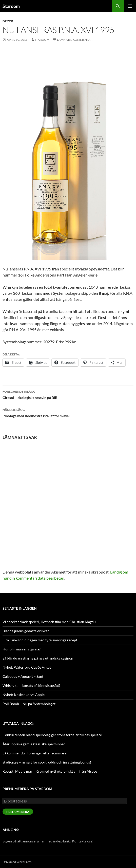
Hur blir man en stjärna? (22, 649)
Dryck (8, 21)
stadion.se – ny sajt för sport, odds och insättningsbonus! (47, 762)
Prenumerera (18, 812)
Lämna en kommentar (75, 40)
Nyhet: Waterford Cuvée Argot (27, 667)
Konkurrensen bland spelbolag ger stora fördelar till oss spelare (52, 735)
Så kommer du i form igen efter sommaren (35, 753)
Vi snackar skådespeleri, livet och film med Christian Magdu (49, 622)
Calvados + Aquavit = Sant (23, 676)
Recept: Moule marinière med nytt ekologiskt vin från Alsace (50, 771)
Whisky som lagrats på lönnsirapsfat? (32, 685)
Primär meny (130, 6)
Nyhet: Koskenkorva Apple (24, 695)
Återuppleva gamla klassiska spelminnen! (35, 744)
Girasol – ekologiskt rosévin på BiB (68, 394)
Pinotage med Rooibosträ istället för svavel (68, 412)
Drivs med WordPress (17, 862)
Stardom (11, 6)
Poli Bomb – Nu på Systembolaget (29, 704)
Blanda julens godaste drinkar (26, 631)
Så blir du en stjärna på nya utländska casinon (38, 658)
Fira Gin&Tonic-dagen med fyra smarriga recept (40, 640)
